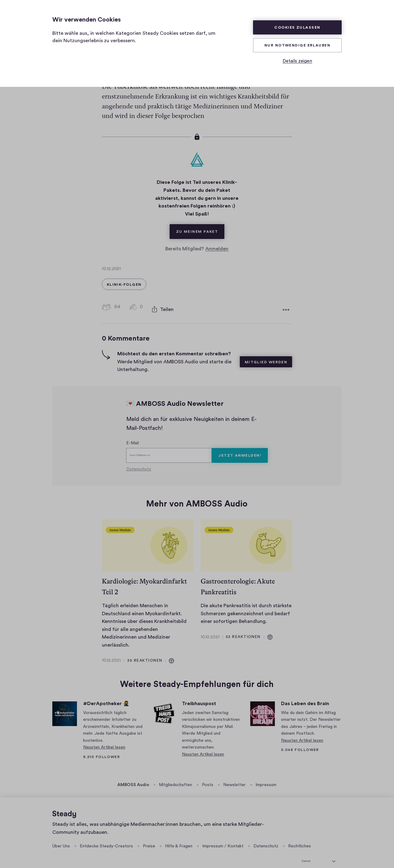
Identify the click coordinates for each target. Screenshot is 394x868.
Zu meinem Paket (200, 223)
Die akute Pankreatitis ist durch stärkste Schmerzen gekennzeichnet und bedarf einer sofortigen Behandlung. (246, 605)
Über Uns (61, 837)
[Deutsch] (319, 851)
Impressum (266, 776)
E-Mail (133, 434)
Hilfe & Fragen (179, 837)
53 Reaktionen (243, 628)
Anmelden (217, 243)
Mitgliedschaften (175, 776)
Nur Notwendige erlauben (297, 45)
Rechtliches (300, 837)
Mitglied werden (266, 353)
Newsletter (234, 776)
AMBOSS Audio (133, 776)
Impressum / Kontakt (223, 837)
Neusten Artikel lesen (104, 738)
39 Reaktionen (145, 652)
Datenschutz (139, 460)
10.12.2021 (111, 652)
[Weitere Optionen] (286, 302)
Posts (208, 776)
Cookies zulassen (297, 27)
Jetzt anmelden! (240, 446)
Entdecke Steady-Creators (106, 837)
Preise (149, 837)
